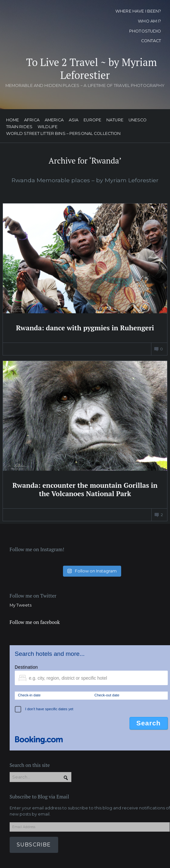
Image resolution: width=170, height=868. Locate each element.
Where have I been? (138, 11)
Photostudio (145, 31)
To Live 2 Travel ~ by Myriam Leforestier (92, 69)
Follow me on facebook (35, 622)
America (54, 120)
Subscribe (34, 845)
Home (13, 120)
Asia (74, 120)
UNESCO (138, 120)
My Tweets (21, 605)
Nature (115, 120)
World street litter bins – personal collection (63, 134)
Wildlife (48, 127)
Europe (92, 120)
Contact (151, 41)
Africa (32, 120)
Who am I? (149, 21)
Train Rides (19, 127)
